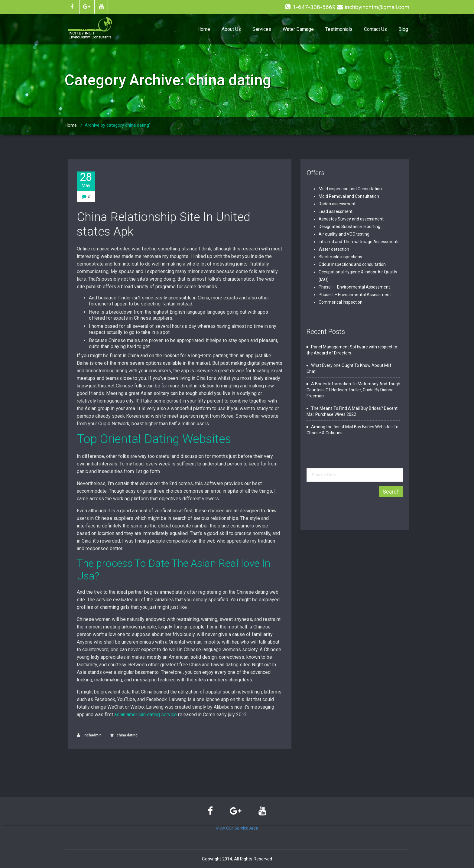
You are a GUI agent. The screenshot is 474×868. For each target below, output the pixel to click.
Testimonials (339, 29)
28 (86, 180)
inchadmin (89, 735)
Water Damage (298, 29)
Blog (403, 29)
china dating (127, 735)
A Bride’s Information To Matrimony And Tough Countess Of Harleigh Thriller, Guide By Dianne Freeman (353, 390)
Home (204, 29)
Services (262, 29)
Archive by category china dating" (118, 125)
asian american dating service (146, 715)
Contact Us (375, 29)
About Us (231, 29)
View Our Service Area (237, 828)
